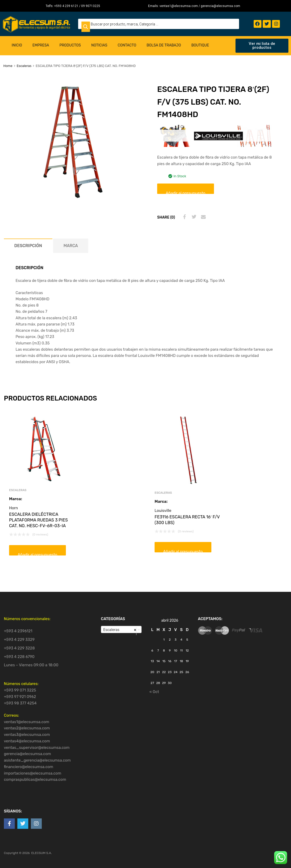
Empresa (41, 45)
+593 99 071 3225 (20, 690)
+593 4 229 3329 (19, 640)
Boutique (200, 45)
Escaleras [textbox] (120, 630)
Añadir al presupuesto (186, 192)
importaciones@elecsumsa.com (33, 773)
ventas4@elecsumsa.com (27, 741)
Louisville (163, 511)
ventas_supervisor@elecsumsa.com (37, 748)
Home (8, 66)
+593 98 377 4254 (20, 703)
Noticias (99, 45)
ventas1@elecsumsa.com (27, 722)
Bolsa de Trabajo (164, 45)
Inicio (17, 45)
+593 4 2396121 (18, 631)
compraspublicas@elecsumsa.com (35, 779)
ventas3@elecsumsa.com (27, 735)
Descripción (28, 246)
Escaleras (24, 66)
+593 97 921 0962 (20, 697)
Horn (13, 508)
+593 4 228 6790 (19, 657)
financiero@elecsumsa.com (29, 767)
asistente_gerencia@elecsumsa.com (37, 760)
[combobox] (121, 629)
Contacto (127, 45)
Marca (71, 246)
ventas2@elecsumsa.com (27, 728)
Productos (70, 45)
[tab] (28, 246)
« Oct (154, 692)
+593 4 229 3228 (19, 648)
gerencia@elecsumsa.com (27, 754)
